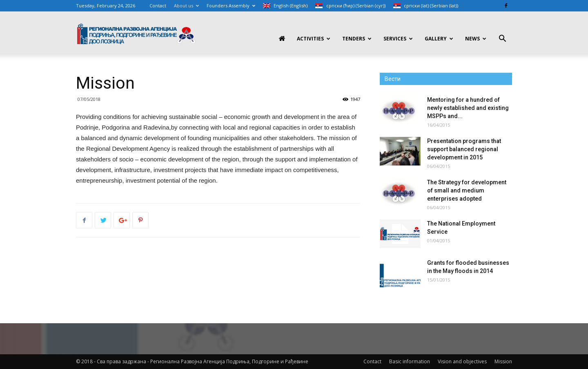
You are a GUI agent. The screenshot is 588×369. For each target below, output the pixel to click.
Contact (158, 6)
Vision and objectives (462, 361)
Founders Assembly (231, 6)
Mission (503, 361)
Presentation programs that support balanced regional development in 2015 (464, 149)
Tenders (357, 39)
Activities (314, 39)
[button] (502, 39)
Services (398, 39)
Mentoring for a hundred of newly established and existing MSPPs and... (468, 108)
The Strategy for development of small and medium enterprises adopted (467, 190)
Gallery (439, 39)
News (476, 39)
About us (186, 6)
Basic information (410, 361)
